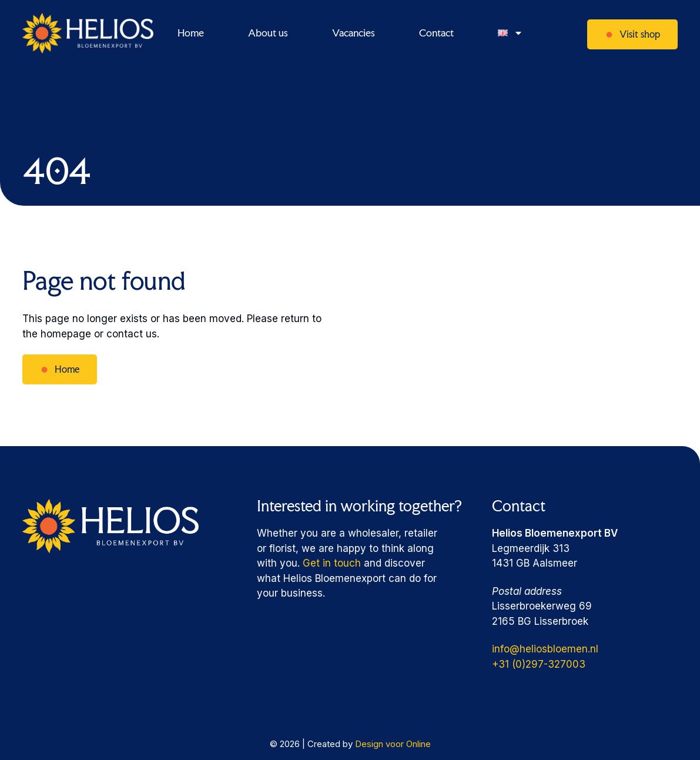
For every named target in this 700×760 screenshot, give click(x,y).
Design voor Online (393, 744)
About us (268, 33)
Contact (436, 33)
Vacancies (354, 33)
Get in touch (332, 563)
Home (191, 33)
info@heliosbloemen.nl (545, 649)
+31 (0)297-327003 (539, 664)
